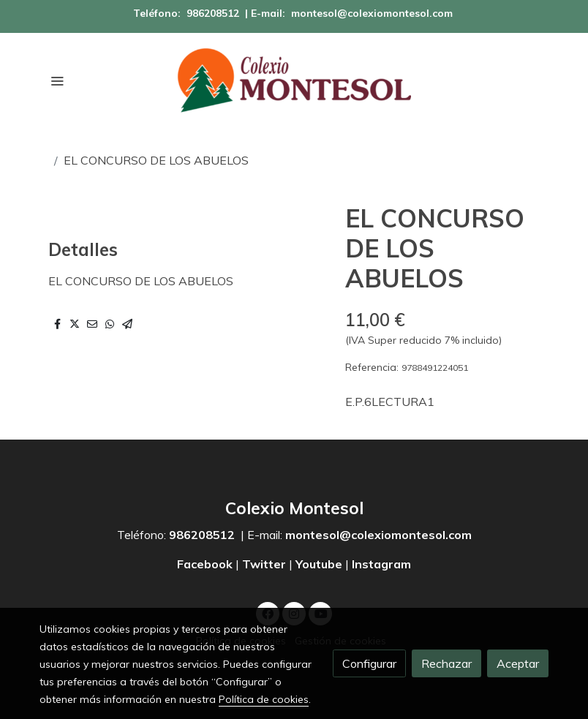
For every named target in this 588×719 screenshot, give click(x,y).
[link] (294, 80)
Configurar (369, 663)
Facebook (206, 564)
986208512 (213, 13)
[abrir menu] (57, 80)
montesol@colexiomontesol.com (372, 13)
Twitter (264, 564)
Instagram (381, 564)
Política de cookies (264, 699)
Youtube (319, 564)
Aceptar (518, 663)
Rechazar (446, 663)
